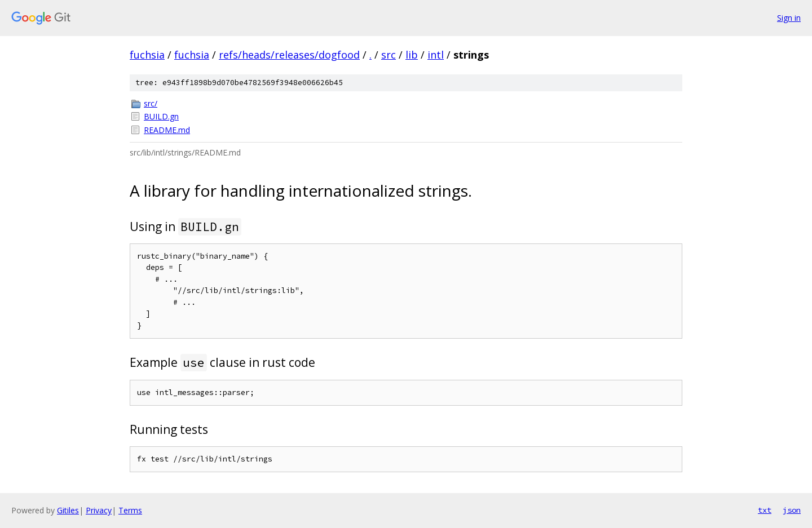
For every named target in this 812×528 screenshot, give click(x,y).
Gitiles (68, 510)
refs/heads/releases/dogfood (289, 55)
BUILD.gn (161, 116)
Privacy (99, 510)
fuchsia (147, 55)
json (792, 510)
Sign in (789, 18)
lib (412, 55)
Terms (130, 510)
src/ (151, 103)
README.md (167, 130)
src (389, 55)
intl (436, 55)
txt (765, 510)
